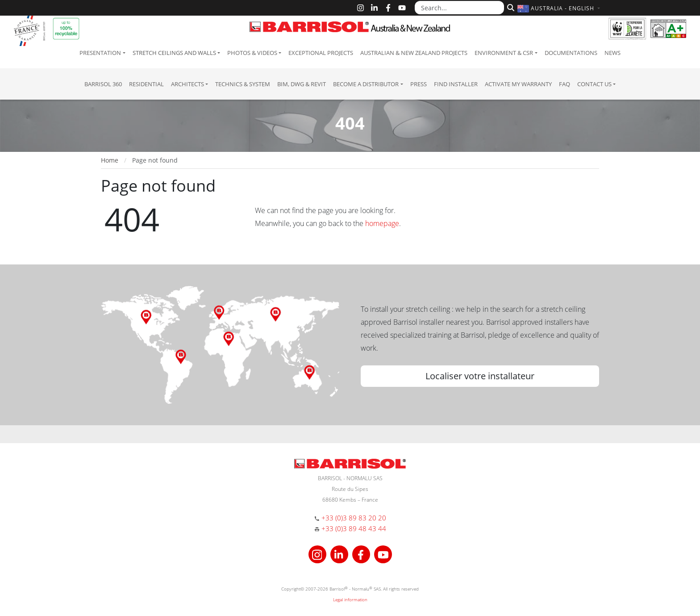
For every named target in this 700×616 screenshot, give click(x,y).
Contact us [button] (594, 84)
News (612, 53)
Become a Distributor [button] (366, 84)
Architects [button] (187, 84)
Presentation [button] (100, 53)
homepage (382, 223)
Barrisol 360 (103, 84)
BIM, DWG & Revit (302, 84)
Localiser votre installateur (480, 376)
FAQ (565, 84)
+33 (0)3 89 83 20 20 (354, 518)
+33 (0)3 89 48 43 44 (354, 528)
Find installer (456, 84)
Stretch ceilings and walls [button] (174, 53)
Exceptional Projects (321, 53)
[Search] (510, 7)
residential (146, 84)
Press (419, 84)
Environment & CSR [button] (504, 53)
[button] (560, 8)
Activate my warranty (518, 84)
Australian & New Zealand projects (414, 53)
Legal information (350, 599)
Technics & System (243, 84)
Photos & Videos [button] (252, 53)
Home (110, 160)
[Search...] (459, 8)
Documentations (571, 53)
